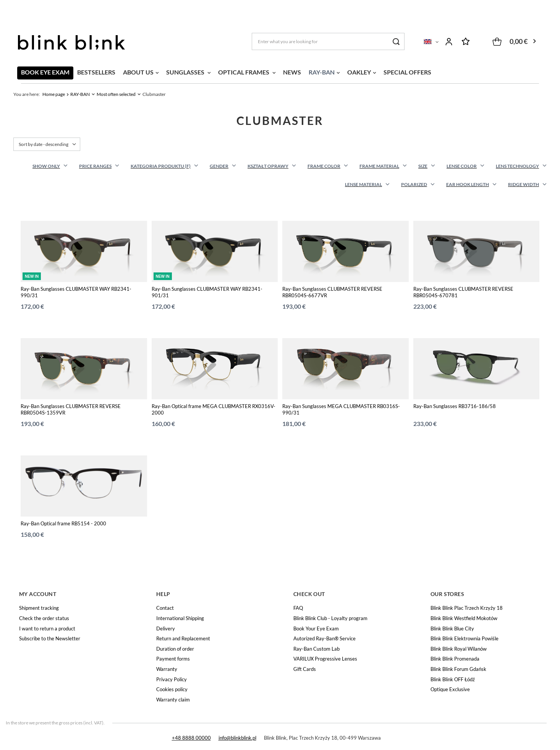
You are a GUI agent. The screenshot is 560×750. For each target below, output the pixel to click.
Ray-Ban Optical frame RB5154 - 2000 (63, 523)
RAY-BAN (322, 72)
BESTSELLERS (96, 72)
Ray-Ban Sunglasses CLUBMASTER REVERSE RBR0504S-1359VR (71, 409)
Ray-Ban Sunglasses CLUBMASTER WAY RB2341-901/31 (207, 292)
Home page (54, 94)
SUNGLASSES (186, 72)
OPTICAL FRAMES (244, 72)
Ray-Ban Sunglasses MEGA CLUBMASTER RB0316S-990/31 (341, 409)
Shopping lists (466, 42)
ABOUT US (138, 72)
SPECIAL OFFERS (407, 72)
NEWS (292, 72)
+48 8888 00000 (191, 738)
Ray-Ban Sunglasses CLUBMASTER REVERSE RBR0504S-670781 (463, 292)
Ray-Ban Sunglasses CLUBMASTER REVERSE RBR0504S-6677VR (332, 292)
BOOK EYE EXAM (45, 72)
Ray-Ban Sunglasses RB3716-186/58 (455, 406)
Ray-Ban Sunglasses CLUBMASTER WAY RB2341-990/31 (76, 292)
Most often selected (116, 94)
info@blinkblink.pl (237, 738)
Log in (449, 42)
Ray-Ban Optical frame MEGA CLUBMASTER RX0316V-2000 (214, 409)
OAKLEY (359, 72)
